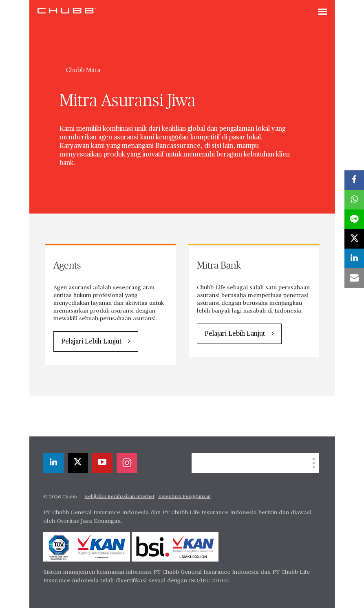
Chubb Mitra (83, 70)
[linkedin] (53, 463)
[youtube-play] (102, 463)
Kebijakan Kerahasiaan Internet (120, 497)
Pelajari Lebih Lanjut (91, 342)
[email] (354, 278)
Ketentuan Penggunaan (184, 497)
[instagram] (127, 463)
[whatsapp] (354, 200)
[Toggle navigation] (322, 12)
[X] (78, 463)
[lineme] (354, 219)
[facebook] (354, 180)
